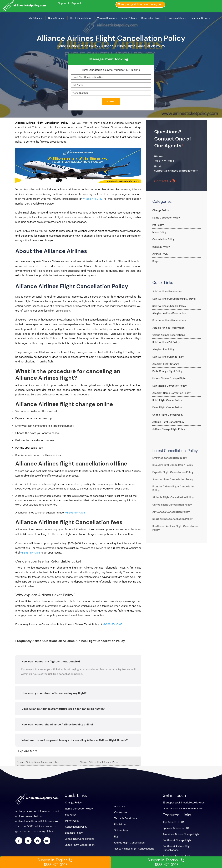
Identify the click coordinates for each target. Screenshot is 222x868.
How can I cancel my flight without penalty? (51, 661)
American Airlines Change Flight (180, 833)
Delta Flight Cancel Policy (167, 408)
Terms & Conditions (125, 818)
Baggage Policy (161, 247)
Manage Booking (106, 18)
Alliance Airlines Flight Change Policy (99, 762)
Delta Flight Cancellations (79, 838)
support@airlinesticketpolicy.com (176, 171)
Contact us (120, 812)
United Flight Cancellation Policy (171, 505)
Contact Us (165, 181)
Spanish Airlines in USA (175, 828)
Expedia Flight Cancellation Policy (172, 472)
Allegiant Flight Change (165, 364)
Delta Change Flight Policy (167, 371)
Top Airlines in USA (173, 822)
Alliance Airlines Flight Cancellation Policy (133, 46)
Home (62, 46)
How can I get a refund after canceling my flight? (54, 693)
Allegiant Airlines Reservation (169, 313)
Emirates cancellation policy (169, 458)
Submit (111, 102)
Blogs (155, 261)
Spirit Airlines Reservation (167, 292)
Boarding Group (199, 18)
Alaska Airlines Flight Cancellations (133, 847)
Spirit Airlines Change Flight (168, 357)
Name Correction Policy (166, 218)
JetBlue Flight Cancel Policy (168, 422)
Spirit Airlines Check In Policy (169, 306)
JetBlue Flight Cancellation (128, 841)
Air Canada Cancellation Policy (170, 512)
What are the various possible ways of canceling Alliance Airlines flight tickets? (75, 740)
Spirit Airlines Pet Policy (166, 342)
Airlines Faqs (121, 830)
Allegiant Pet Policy (163, 350)
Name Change (56, 18)
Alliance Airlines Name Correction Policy (38, 762)
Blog (116, 836)
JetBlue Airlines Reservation (168, 328)
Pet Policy (158, 225)
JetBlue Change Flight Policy (168, 429)
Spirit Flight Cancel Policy (167, 400)
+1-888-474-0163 (93, 199)
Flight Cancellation (80, 18)
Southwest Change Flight (177, 839)
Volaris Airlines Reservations (168, 335)
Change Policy (160, 210)
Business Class (176, 18)
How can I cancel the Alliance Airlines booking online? (57, 724)
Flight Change (34, 18)
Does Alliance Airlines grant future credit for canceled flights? (63, 709)
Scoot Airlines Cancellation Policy (172, 479)
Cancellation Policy (163, 239)
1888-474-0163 (164, 161)
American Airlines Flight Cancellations (184, 851)
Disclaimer (120, 824)
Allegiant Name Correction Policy (171, 393)
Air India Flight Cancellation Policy (172, 497)
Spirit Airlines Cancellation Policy (171, 519)
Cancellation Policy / (85, 46)
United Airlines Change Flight (169, 379)
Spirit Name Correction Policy (169, 386)
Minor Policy (128, 18)
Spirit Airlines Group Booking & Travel (173, 299)
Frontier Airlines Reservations (169, 321)
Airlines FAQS (160, 254)
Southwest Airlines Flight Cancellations (184, 845)
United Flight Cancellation (79, 843)
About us (119, 806)
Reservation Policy (152, 18)
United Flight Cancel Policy (168, 415)
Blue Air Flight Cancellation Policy (172, 465)
